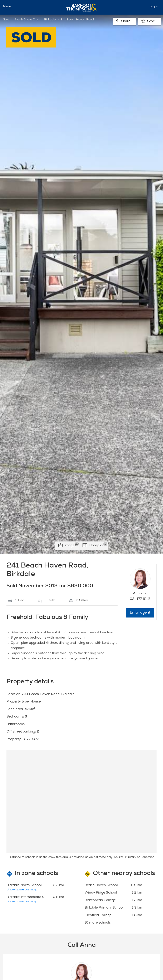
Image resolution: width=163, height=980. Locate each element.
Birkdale (50, 20)
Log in (154, 7)
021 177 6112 (140, 599)
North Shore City (27, 20)
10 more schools (98, 923)
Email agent (140, 613)
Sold (6, 20)
